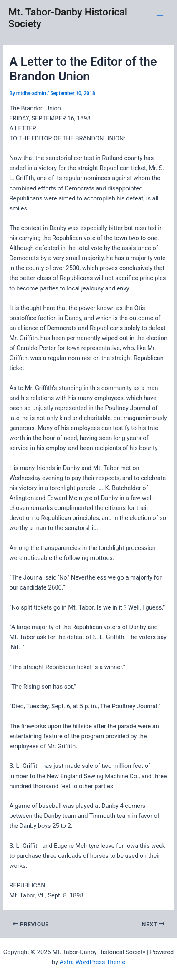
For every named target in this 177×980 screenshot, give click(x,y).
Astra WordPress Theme (92, 962)
